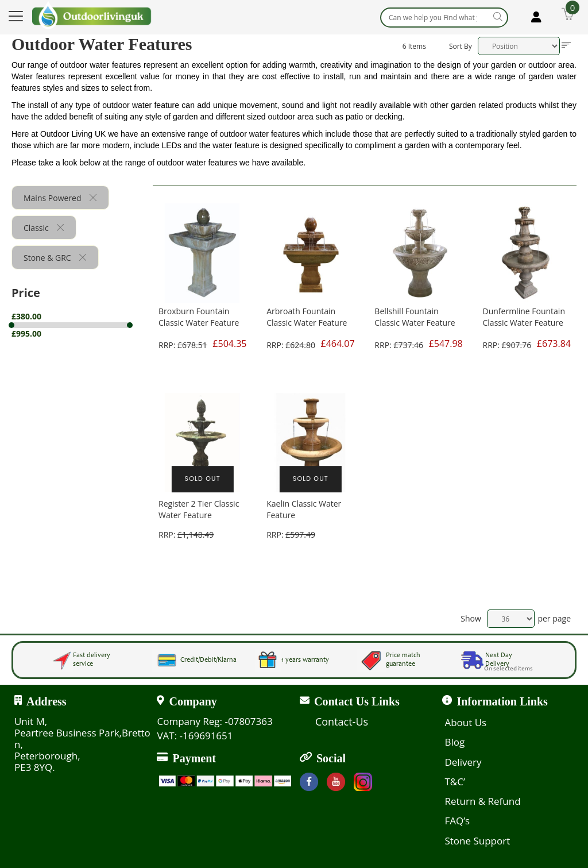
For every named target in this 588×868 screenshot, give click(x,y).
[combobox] (444, 18)
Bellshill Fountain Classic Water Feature (415, 317)
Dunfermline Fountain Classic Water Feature (524, 317)
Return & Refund (482, 801)
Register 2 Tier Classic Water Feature (199, 509)
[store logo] (92, 15)
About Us (465, 722)
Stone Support (477, 841)
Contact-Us (342, 722)
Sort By (461, 46)
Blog (454, 742)
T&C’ (454, 782)
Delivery (463, 762)
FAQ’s (457, 821)
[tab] (82, 325)
